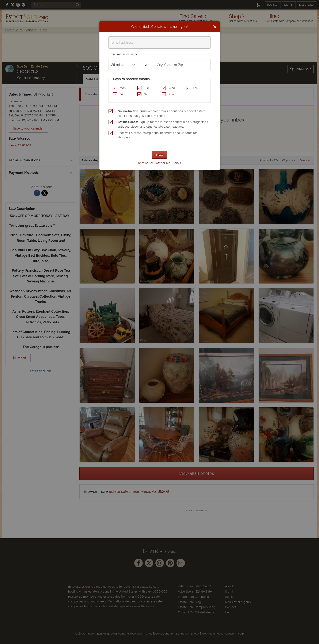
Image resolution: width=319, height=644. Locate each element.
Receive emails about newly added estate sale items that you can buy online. (162, 113)
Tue (146, 88)
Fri (121, 94)
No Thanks (174, 163)
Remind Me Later (150, 163)
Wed (172, 88)
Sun (171, 94)
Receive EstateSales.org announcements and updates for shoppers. (157, 135)
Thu (195, 88)
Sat (146, 94)
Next (159, 155)
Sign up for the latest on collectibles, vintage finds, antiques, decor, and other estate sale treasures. (163, 124)
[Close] (215, 27)
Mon (123, 88)
